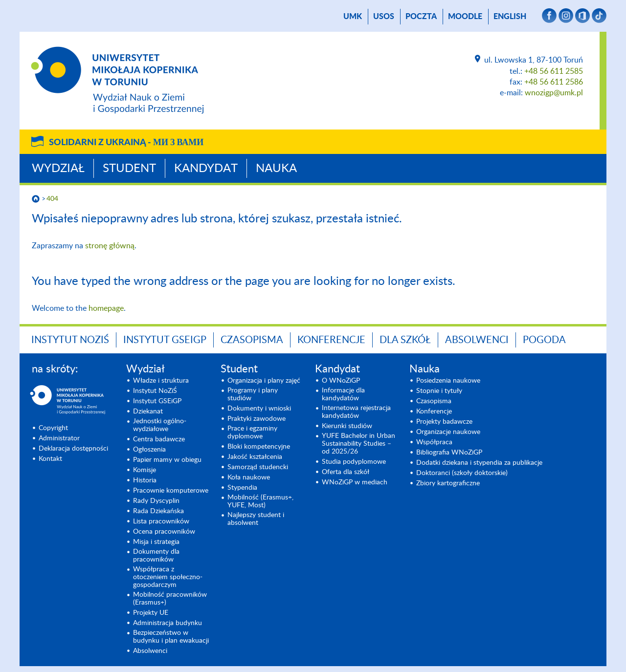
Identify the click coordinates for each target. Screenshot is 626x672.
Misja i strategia (156, 542)
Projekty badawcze (444, 422)
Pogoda (544, 340)
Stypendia (242, 488)
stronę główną (110, 246)
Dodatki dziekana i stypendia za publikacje (479, 463)
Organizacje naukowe (448, 432)
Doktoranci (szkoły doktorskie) (462, 473)
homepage (106, 308)
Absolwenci (477, 340)
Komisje (145, 470)
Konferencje (331, 340)
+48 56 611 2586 (554, 82)
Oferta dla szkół (346, 472)
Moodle (465, 17)
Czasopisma (252, 340)
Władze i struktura (161, 381)
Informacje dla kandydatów (343, 394)
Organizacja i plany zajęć (264, 381)
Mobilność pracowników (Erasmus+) (170, 599)
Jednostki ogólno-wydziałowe (160, 425)
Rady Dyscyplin (156, 501)
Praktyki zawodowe (257, 419)
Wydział (58, 169)
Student (129, 169)
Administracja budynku (168, 623)
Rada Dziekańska (158, 511)
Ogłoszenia (149, 450)
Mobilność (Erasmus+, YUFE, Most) (260, 501)
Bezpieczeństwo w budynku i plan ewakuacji (171, 637)
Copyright (53, 428)
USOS (384, 17)
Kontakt (50, 459)
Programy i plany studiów (253, 394)
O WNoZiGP (341, 381)
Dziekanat (148, 412)
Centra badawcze (159, 439)
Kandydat (206, 169)
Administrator (59, 438)
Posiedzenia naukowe (448, 381)
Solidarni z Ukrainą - (126, 143)
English (510, 17)
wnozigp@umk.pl (554, 93)
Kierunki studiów (347, 426)
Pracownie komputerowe (171, 491)
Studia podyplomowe (354, 462)
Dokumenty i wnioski (259, 409)
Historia (145, 480)
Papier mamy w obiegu (167, 460)
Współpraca (434, 442)
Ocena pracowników (164, 532)
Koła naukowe (249, 477)
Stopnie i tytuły (439, 391)
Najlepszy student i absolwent (256, 519)
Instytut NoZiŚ (70, 340)
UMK (353, 17)
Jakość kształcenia (255, 457)
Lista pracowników (161, 521)
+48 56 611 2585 (554, 71)
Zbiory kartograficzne (448, 483)
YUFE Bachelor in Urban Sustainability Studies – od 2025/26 (358, 444)
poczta (421, 17)
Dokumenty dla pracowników (156, 556)
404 (52, 199)
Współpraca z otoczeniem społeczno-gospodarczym (168, 577)
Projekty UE (151, 613)
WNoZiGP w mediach (355, 482)
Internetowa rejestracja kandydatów (356, 412)
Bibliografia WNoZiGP (449, 453)
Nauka (276, 169)
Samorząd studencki (258, 467)
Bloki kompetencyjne (259, 447)
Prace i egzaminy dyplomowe (252, 433)
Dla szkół (405, 340)
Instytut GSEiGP (165, 340)
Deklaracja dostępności (73, 449)
